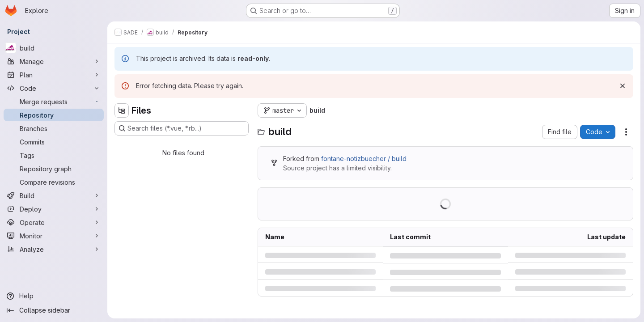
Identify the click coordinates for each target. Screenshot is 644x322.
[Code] (54, 88)
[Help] (54, 296)
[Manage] (54, 61)
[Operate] (54, 222)
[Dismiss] (623, 86)
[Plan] (54, 75)
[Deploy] (54, 209)
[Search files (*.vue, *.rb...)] (182, 128)
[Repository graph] (54, 169)
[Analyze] (54, 249)
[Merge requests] (54, 102)
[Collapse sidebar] (54, 310)
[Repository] (54, 115)
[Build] (54, 195)
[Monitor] (54, 236)
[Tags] (54, 155)
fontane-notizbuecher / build (364, 159)
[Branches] (54, 128)
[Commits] (54, 142)
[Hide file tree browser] (122, 110)
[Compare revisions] (54, 182)
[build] (54, 48)
